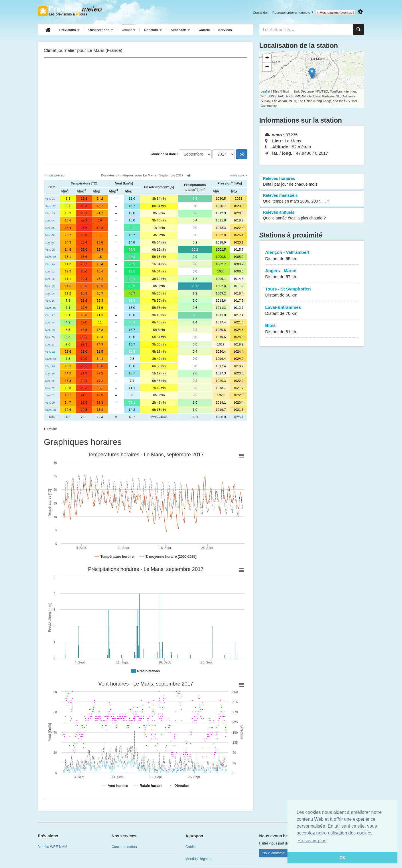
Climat (129, 30)
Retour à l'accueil (71, 11)
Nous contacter (274, 853)
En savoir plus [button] (312, 841)
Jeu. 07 (50, 242)
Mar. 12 (50, 279)
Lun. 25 (50, 373)
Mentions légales (198, 859)
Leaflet (265, 91)
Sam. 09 (50, 257)
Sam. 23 (50, 359)
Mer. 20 (50, 337)
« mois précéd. (55, 175)
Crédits (191, 847)
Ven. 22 (50, 352)
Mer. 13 (50, 286)
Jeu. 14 (50, 293)
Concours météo (124, 847)
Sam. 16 (50, 308)
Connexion (261, 13)
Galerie (204, 30)
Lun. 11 (50, 271)
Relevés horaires (312, 182)
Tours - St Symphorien (312, 292)
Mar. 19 (50, 330)
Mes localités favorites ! (335, 13)
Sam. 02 (50, 206)
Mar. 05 (50, 228)
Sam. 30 (50, 410)
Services (225, 30)
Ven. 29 (50, 403)
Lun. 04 (50, 220)
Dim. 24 (50, 366)
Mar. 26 (50, 381)
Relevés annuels (312, 215)
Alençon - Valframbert (312, 256)
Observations (101, 30)
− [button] (267, 67)
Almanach (180, 30)
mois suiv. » (239, 175)
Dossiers (153, 30)
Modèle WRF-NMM (53, 847)
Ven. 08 (50, 250)
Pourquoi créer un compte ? (293, 13)
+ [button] (267, 58)
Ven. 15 (50, 301)
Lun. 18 (50, 322)
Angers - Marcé (312, 274)
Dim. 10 (50, 264)
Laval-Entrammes (312, 311)
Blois (312, 329)
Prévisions (69, 30)
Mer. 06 (50, 235)
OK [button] (342, 858)
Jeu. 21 (50, 344)
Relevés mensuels (312, 199)
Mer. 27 (50, 388)
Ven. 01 (50, 199)
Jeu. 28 (50, 395)
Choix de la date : (164, 154)
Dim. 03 (50, 213)
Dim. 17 (50, 315)
